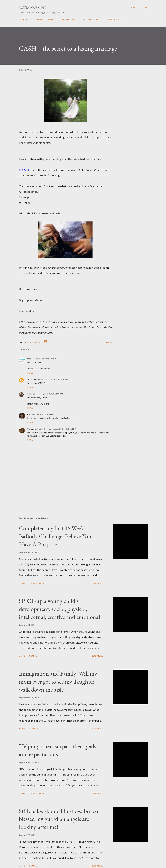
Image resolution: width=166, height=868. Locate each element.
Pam (29, 414)
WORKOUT (24, 19)
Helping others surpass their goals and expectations (57, 750)
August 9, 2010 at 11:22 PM (65, 429)
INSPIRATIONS (69, 19)
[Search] (135, 8)
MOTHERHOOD (90, 19)
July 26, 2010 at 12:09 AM (52, 394)
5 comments (34, 656)
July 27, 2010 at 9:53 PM (43, 414)
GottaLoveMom (32, 8)
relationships (34, 342)
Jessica (30, 359)
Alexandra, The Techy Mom (39, 429)
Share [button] (109, 342)
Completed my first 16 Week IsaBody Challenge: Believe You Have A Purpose (55, 536)
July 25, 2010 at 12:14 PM (57, 379)
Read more (97, 583)
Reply (30, 373)
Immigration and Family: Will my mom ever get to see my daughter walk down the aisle (58, 681)
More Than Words (35, 379)
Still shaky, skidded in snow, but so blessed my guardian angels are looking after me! (59, 819)
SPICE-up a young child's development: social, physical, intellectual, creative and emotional (60, 609)
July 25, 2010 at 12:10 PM (46, 359)
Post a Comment (37, 583)
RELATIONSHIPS (113, 19)
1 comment (34, 728)
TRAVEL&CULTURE (45, 19)
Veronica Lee (33, 394)
